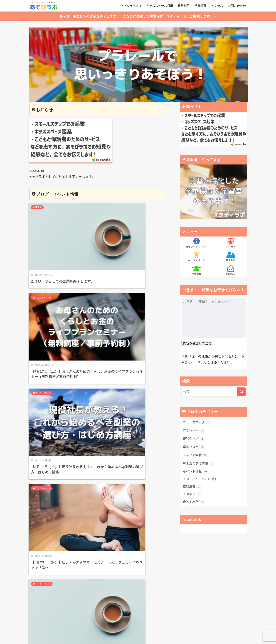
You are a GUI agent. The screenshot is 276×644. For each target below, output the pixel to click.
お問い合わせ (237, 6)
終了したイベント (113, 207)
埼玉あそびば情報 (199, 464)
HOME (138, 625)
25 (109, 436)
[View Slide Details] (138, 65)
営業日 (194, 495)
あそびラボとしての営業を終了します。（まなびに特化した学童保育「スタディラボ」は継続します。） (138, 16)
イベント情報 (196, 472)
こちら (65, 587)
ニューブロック (198, 422)
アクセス (217, 6)
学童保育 (200, 6)
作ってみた (194, 502)
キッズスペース (197, 257)
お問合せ (231, 270)
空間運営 (37, 207)
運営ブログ (194, 447)
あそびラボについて (197, 243)
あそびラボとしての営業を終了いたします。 (62, 177)
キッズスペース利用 (160, 6)
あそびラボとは (131, 6)
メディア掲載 (196, 455)
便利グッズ (194, 439)
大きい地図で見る (118, 607)
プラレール (194, 430)
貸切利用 (184, 6)
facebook (192, 520)
